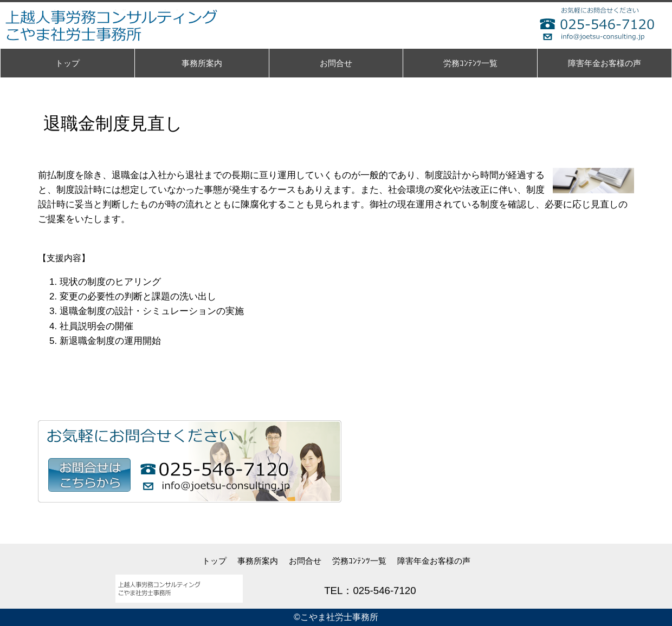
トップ (214, 561)
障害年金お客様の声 (434, 561)
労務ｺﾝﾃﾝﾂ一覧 (359, 561)
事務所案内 (258, 561)
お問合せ (305, 561)
